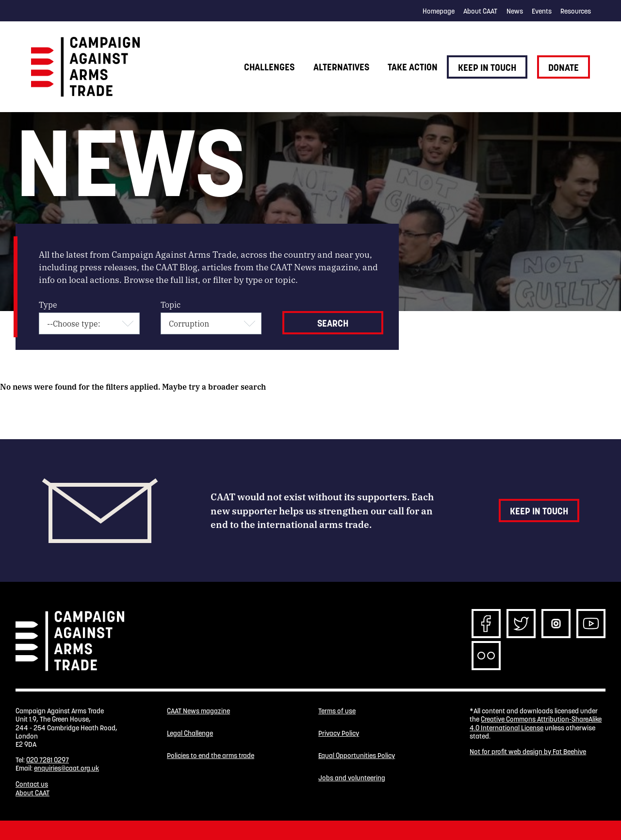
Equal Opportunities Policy (357, 756)
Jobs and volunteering (352, 778)
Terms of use (337, 711)
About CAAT (480, 11)
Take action (413, 67)
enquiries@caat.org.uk (66, 768)
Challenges (269, 67)
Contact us (32, 784)
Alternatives (341, 67)
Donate (564, 67)
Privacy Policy (339, 733)
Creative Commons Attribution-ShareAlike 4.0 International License (536, 723)
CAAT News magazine (198, 711)
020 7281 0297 (48, 760)
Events (542, 11)
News (515, 11)
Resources (576, 11)
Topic (171, 305)
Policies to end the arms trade (211, 756)
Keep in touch (487, 67)
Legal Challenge (190, 733)
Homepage (439, 11)
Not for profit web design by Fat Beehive (528, 752)
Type (48, 305)
